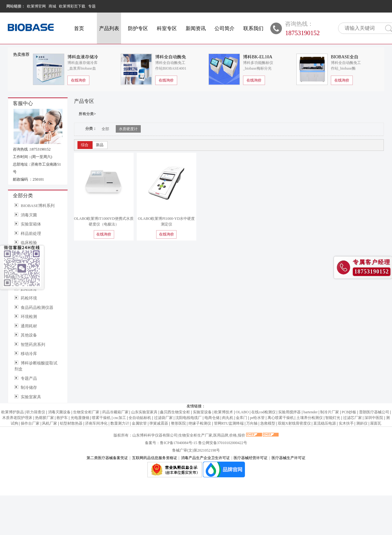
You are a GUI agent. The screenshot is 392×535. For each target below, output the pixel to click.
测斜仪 (362, 423)
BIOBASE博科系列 (38, 206)
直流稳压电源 (325, 423)
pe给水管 (257, 418)
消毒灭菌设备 (59, 412)
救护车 (62, 418)
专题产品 (29, 378)
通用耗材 (29, 326)
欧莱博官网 (36, 6)
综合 (85, 145)
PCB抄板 (349, 412)
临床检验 (29, 243)
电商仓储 (212, 418)
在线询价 (78, 80)
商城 (52, 6)
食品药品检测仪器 (37, 307)
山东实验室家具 (144, 412)
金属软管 (139, 423)
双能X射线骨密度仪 (294, 423)
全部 (105, 129)
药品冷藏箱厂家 (115, 412)
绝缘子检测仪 (200, 423)
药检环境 (29, 298)
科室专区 (167, 28)
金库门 (241, 418)
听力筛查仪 (36, 412)
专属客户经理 (372, 262)
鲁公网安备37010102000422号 (223, 443)
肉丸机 (228, 418)
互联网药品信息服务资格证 (155, 458)
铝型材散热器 (71, 423)
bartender (310, 412)
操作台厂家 (30, 423)
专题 (92, 6)
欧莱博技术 (224, 412)
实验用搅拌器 (289, 412)
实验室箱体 (31, 224)
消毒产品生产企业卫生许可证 (205, 458)
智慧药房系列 (33, 344)
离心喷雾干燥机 (281, 418)
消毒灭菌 (29, 215)
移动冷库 (29, 354)
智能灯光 (333, 418)
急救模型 (268, 423)
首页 (79, 28)
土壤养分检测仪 (310, 418)
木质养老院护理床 (17, 418)
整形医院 (178, 423)
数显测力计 (120, 423)
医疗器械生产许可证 (289, 458)
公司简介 (225, 28)
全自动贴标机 (140, 418)
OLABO (242, 412)
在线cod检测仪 (263, 412)
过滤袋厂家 (163, 418)
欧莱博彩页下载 (72, 6)
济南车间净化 (96, 423)
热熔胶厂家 (45, 418)
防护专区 (138, 28)
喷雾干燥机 (101, 418)
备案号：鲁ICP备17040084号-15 (172, 443)
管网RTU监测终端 (229, 423)
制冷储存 (29, 387)
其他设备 (29, 335)
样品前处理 (31, 233)
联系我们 (253, 28)
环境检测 (29, 317)
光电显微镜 (80, 418)
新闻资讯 (196, 28)
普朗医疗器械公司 (374, 412)
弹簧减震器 (159, 423)
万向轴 (252, 423)
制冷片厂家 (330, 412)
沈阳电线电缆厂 (188, 418)
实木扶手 (346, 423)
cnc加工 (120, 418)
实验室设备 (202, 412)
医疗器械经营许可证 (251, 458)
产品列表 (109, 28)
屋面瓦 (376, 423)
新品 (100, 145)
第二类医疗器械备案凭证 (107, 458)
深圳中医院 (374, 418)
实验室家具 (31, 397)
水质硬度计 (128, 129)
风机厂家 (50, 423)
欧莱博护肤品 (13, 412)
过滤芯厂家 (352, 418)
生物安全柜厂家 (86, 412)
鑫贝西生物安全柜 (175, 412)
